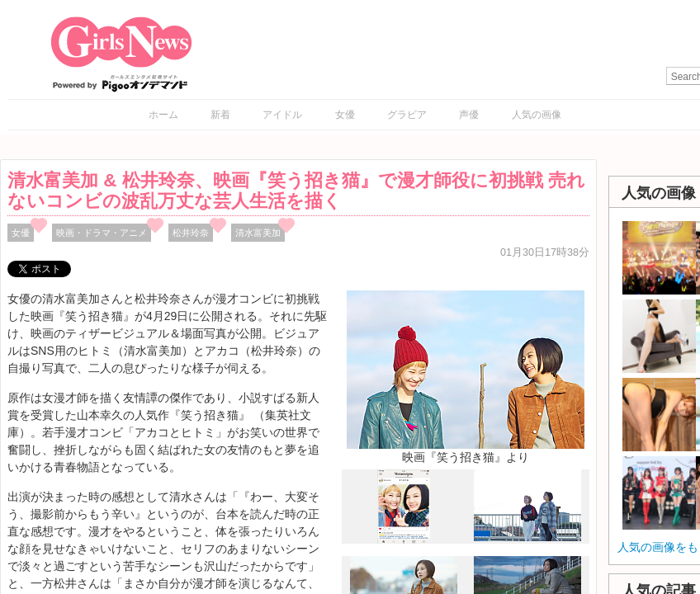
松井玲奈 (191, 233)
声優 (469, 115)
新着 (220, 115)
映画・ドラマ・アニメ (102, 233)
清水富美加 (258, 233)
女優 (345, 115)
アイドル (282, 115)
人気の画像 (537, 115)
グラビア (407, 115)
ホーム (163, 115)
